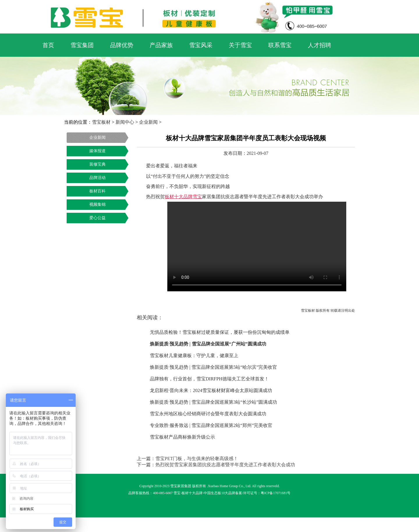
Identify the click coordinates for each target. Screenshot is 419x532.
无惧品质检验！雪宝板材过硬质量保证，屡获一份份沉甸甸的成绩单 (220, 332)
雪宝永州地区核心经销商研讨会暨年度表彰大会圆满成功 (208, 414)
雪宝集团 (82, 45)
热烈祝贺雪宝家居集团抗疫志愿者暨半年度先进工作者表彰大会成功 (225, 465)
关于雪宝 (240, 45)
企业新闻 (148, 122)
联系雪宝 (280, 45)
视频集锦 (97, 204)
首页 (48, 45)
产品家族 (161, 45)
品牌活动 (97, 178)
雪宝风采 (201, 45)
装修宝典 (97, 164)
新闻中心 (125, 122)
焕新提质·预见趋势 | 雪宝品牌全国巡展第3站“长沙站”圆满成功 (213, 402)
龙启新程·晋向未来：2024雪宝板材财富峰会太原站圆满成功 (211, 390)
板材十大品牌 (192, 493)
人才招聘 (319, 45)
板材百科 (97, 191)
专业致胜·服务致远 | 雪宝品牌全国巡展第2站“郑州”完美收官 (211, 425)
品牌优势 (122, 45)
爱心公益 (97, 218)
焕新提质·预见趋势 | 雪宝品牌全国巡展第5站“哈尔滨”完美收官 (213, 367)
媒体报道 (97, 151)
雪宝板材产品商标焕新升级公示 (182, 437)
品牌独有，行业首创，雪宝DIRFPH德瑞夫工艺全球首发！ (209, 379)
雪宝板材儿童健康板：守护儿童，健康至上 (194, 355)
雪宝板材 (101, 122)
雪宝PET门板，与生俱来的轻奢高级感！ (197, 459)
